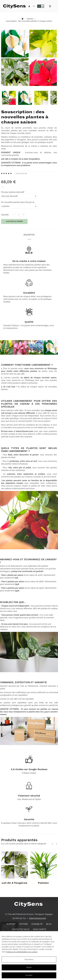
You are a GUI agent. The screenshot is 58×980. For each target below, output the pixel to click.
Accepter (29, 975)
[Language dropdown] (34, 6)
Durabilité (37, 924)
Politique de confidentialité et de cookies (22, 952)
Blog (49, 924)
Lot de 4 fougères (14, 883)
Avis (29, 239)
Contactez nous (21, 929)
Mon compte (40, 929)
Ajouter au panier (14, 221)
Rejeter (29, 967)
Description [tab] (29, 235)
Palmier (43, 883)
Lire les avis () (21, 173)
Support (11, 924)
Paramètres (29, 959)
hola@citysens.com (38, 918)
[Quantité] (19, 215)
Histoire (24, 924)
